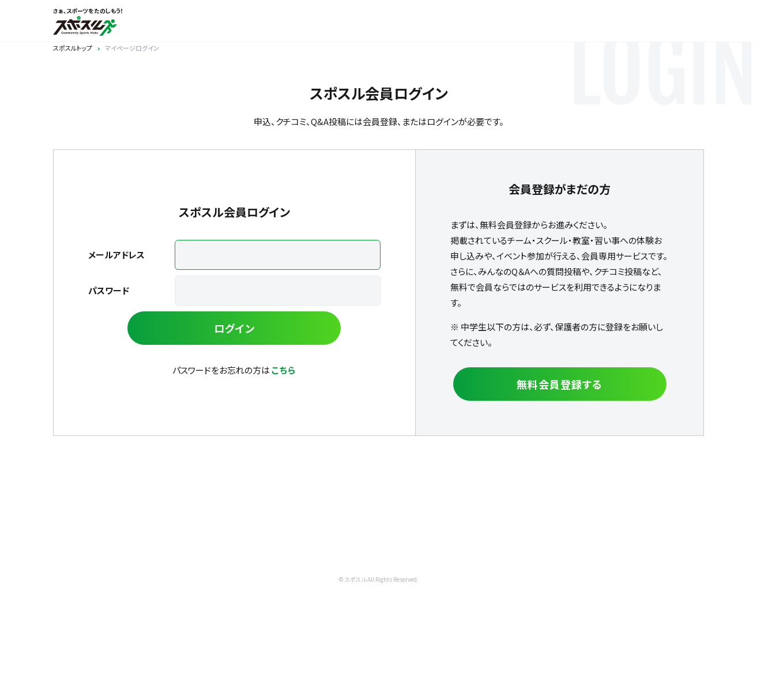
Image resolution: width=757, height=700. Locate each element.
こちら (284, 370)
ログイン (234, 328)
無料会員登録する (559, 384)
